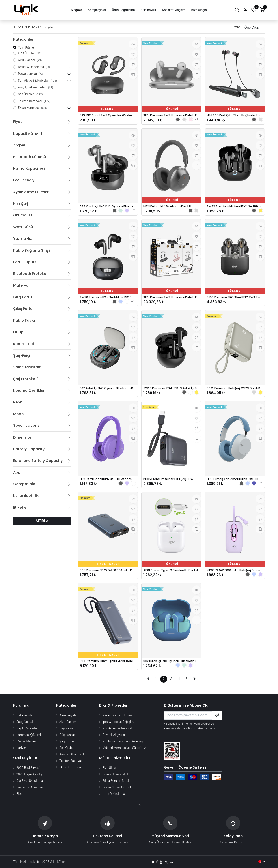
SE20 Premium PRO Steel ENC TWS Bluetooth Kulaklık (235, 299)
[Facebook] (157, 862)
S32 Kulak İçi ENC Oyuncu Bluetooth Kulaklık (171, 667)
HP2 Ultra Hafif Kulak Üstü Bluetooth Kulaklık (108, 483)
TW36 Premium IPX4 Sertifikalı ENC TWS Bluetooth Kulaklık (108, 299)
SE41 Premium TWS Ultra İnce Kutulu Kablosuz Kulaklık (171, 116)
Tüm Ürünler (26, 47)
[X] (166, 862)
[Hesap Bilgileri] (245, 10)
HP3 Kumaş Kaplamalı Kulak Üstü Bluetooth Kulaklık (235, 483)
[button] (254, 27)
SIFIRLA (42, 521)
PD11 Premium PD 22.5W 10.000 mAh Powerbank (108, 575)
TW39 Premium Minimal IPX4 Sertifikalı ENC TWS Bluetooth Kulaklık (235, 208)
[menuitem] (77, 10)
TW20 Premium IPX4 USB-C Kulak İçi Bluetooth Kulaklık (171, 391)
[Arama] (237, 10)
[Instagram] (152, 862)
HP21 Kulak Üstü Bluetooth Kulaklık (171, 208)
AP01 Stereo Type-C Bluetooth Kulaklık (171, 575)
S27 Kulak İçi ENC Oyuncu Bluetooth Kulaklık (108, 391)
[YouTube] (161, 862)
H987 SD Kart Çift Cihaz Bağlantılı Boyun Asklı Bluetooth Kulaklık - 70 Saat (235, 116)
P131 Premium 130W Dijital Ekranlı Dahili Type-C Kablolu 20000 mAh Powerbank (108, 667)
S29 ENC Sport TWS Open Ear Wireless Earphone (108, 116)
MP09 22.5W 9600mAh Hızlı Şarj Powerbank (235, 575)
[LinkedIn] (171, 862)
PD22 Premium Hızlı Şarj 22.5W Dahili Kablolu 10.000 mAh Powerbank (235, 391)
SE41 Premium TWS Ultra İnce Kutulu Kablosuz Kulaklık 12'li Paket (171, 299)
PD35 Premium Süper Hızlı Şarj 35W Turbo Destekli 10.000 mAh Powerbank (171, 483)
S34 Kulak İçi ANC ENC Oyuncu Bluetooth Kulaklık (108, 208)
